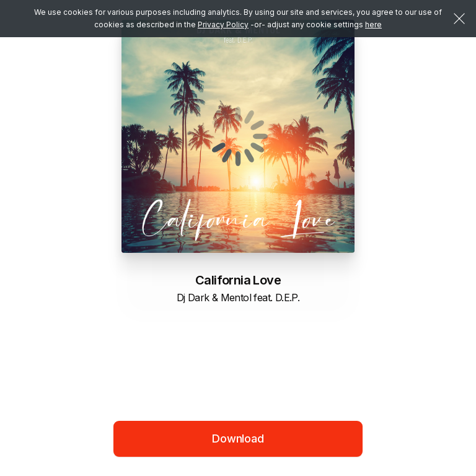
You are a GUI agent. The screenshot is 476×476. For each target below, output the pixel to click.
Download (238, 439)
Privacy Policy (223, 24)
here (373, 24)
